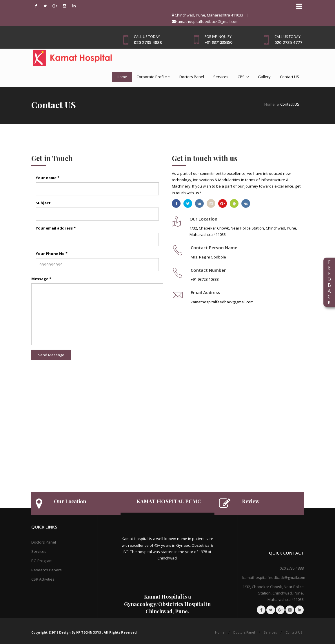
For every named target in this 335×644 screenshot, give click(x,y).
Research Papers (47, 570)
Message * (41, 279)
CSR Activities (43, 579)
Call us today (147, 37)
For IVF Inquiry (218, 37)
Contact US (290, 77)
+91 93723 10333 (205, 279)
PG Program (42, 561)
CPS (243, 77)
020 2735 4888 (292, 568)
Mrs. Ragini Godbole (208, 257)
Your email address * (56, 228)
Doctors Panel (192, 77)
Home (122, 77)
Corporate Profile (153, 77)
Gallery (264, 77)
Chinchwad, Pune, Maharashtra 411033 (207, 15)
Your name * (48, 178)
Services (221, 77)
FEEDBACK (329, 282)
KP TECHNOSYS (89, 632)
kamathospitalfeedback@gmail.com (205, 21)
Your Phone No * (52, 254)
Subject (43, 203)
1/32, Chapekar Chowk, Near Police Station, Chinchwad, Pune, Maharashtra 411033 (273, 593)
